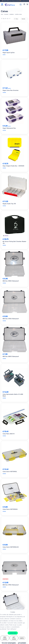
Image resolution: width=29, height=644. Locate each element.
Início (2, 14)
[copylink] (10, 19)
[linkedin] (4, 19)
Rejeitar (22, 638)
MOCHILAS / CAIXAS (18, 14)
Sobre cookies (5, 638)
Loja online (6, 14)
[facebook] (2, 19)
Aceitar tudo (13, 633)
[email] (6, 19)
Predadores (12, 14)
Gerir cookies (14, 638)
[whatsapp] (8, 19)
